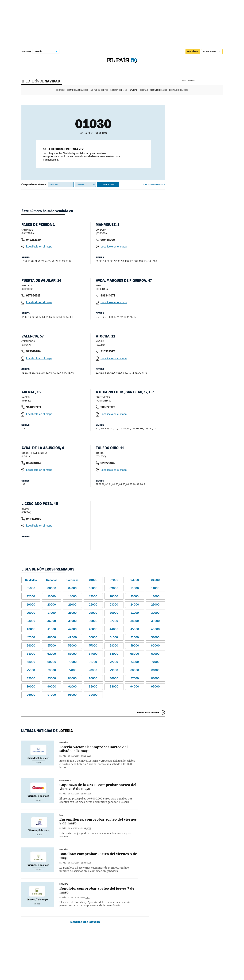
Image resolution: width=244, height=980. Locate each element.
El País (63, 756)
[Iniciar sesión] (212, 52)
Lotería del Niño (119, 90)
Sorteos (60, 90)
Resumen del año (158, 90)
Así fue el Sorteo (99, 90)
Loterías (64, 743)
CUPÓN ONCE (65, 780)
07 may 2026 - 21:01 (79, 897)
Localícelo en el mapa (39, 247)
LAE (61, 815)
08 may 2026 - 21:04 (80, 794)
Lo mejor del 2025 (179, 90)
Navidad (134, 90)
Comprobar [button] (108, 184)
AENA (209, 80)
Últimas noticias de (47, 731)
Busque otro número (148, 712)
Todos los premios (153, 184)
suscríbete (193, 51)
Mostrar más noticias (85, 922)
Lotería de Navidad (42, 82)
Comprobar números (78, 90)
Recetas (144, 90)
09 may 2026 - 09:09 (80, 756)
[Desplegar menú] (24, 60)
